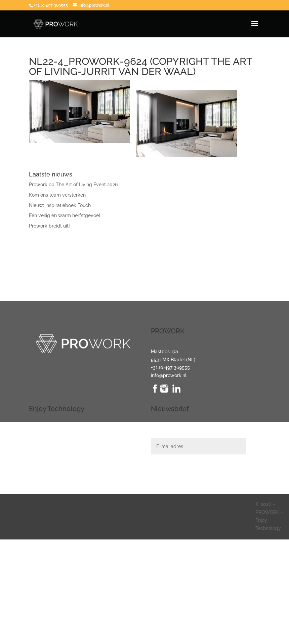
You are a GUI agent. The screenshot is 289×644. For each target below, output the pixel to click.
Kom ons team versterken (57, 195)
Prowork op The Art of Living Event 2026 (73, 185)
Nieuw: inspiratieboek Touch (60, 205)
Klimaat (37, 461)
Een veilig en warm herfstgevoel (65, 215)
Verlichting (41, 429)
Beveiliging (41, 453)
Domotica (39, 445)
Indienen (260, 474)
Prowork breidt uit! (49, 226)
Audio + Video (44, 437)
